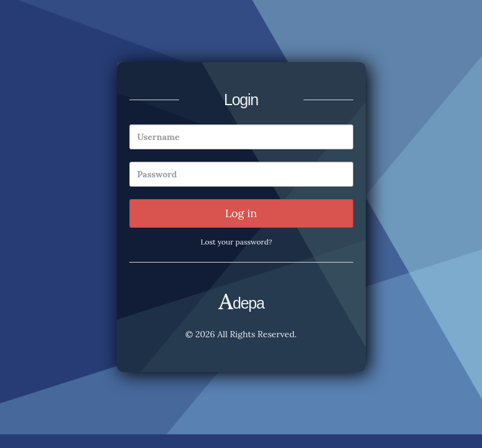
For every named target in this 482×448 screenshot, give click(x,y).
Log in (241, 213)
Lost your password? (237, 242)
